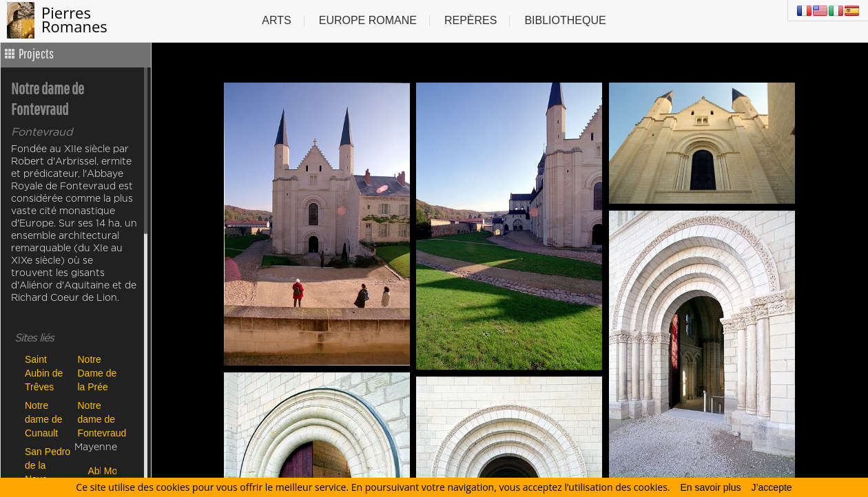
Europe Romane (368, 20)
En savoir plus (711, 487)
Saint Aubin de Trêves (44, 373)
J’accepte (771, 487)
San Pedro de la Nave (48, 465)
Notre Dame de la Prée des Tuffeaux (97, 373)
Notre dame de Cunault (43, 419)
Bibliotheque (565, 20)
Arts (276, 20)
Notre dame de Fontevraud (101, 419)
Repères (471, 20)
